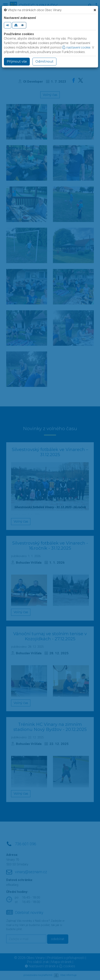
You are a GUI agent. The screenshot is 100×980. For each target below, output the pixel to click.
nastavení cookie (76, 47)
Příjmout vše (17, 61)
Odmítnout (44, 61)
